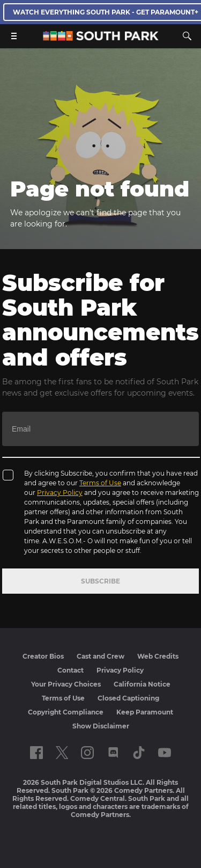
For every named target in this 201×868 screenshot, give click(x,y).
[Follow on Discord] (113, 753)
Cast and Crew (100, 656)
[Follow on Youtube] (165, 753)
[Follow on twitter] (62, 753)
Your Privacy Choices (66, 684)
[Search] (187, 36)
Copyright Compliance (66, 712)
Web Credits (158, 656)
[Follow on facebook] (36, 753)
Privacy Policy (60, 493)
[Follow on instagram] (87, 753)
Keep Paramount (145, 712)
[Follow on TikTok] (139, 753)
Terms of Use (100, 483)
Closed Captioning (128, 698)
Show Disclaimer (101, 726)
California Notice (142, 684)
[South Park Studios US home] (101, 38)
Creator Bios (43, 656)
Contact (70, 670)
